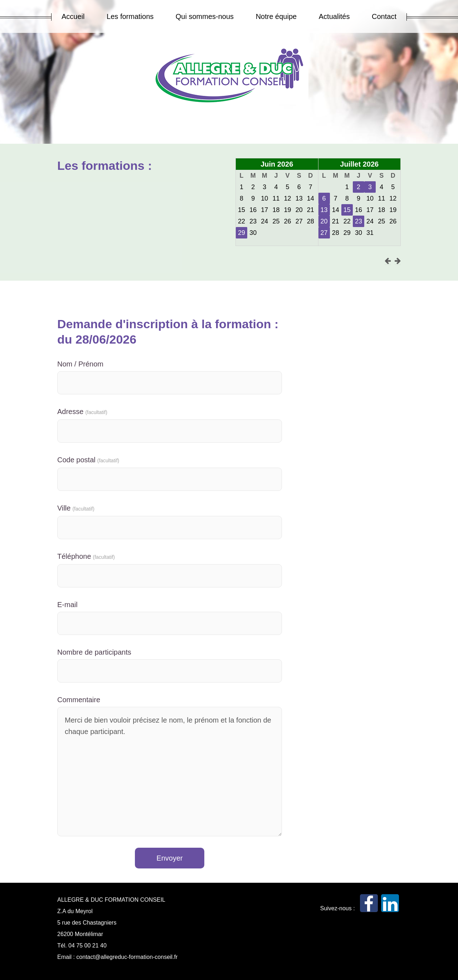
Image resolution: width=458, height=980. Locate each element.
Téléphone (86, 556)
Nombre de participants (94, 652)
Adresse (82, 412)
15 (347, 210)
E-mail (67, 605)
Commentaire (79, 700)
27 (324, 233)
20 (324, 221)
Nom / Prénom (80, 364)
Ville (76, 508)
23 (359, 221)
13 (324, 210)
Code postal (88, 460)
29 (242, 233)
